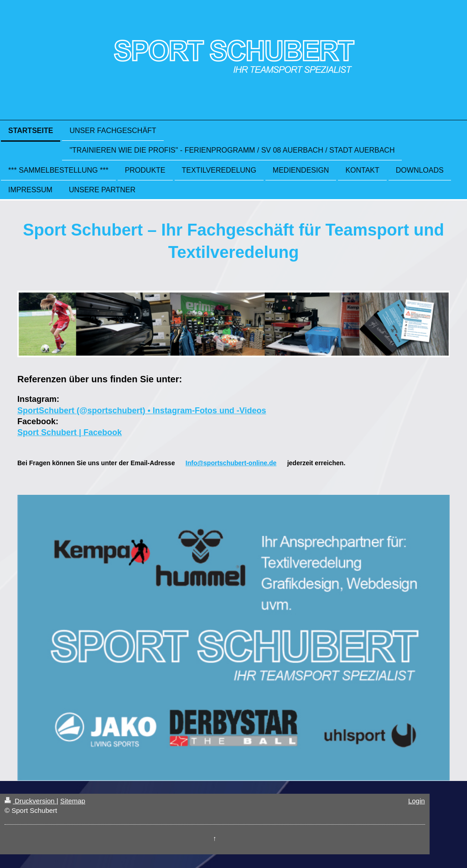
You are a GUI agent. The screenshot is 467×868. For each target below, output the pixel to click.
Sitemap (73, 801)
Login (417, 801)
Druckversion (31, 801)
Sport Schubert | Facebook (70, 432)
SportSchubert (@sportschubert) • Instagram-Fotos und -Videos (142, 411)
